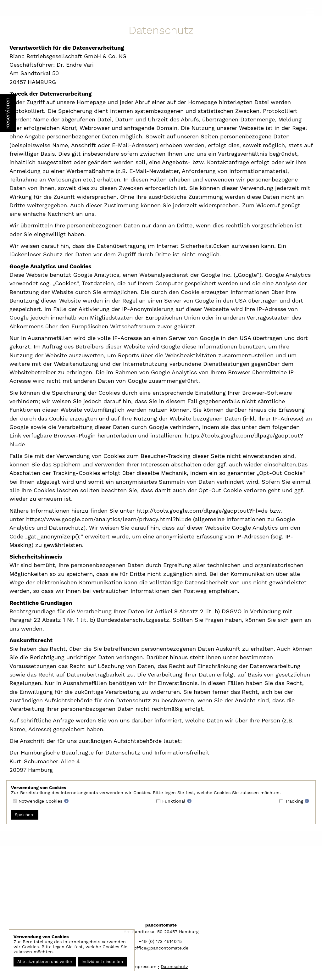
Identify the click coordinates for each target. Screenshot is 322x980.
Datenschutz (174, 966)
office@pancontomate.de (161, 948)
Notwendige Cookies (40, 801)
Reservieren (7, 113)
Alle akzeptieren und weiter (45, 962)
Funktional (174, 801)
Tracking (294, 801)
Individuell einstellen (102, 962)
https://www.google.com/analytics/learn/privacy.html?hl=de (110, 519)
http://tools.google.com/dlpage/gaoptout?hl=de (202, 511)
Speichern (25, 815)
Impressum (144, 966)
